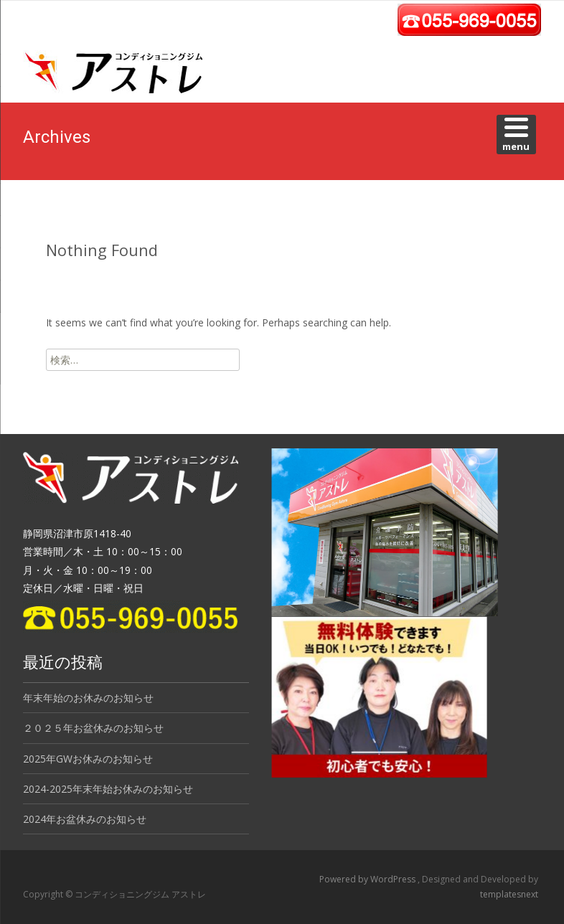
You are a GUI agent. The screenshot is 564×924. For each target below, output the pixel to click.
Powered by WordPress (368, 879)
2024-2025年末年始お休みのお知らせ (108, 789)
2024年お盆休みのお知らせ (85, 819)
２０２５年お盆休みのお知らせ (93, 728)
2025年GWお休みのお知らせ (88, 759)
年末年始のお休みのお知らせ (88, 698)
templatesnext (509, 894)
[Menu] (516, 135)
